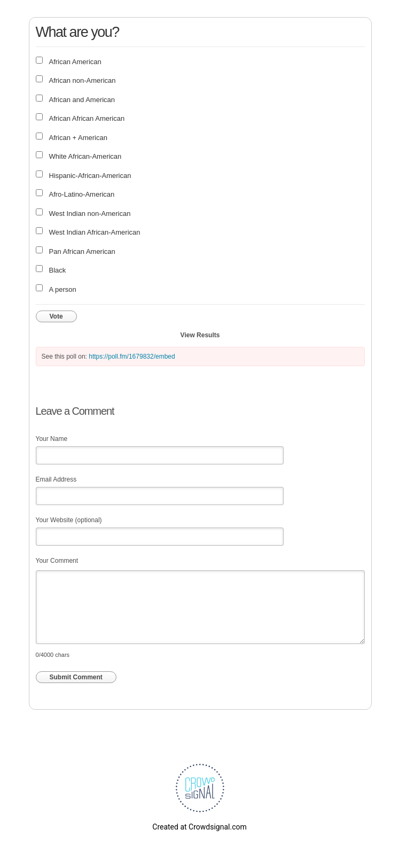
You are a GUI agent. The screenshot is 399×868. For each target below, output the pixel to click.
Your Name (52, 439)
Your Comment (57, 561)
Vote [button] (56, 316)
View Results (200, 335)
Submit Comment (76, 677)
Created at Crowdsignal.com (199, 827)
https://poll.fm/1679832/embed (132, 356)
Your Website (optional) (69, 520)
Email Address (56, 479)
